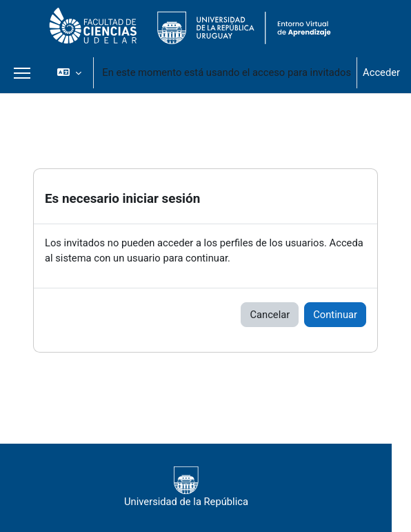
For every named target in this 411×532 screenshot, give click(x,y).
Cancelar (270, 315)
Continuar (335, 315)
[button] (69, 72)
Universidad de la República (186, 487)
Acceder (381, 72)
